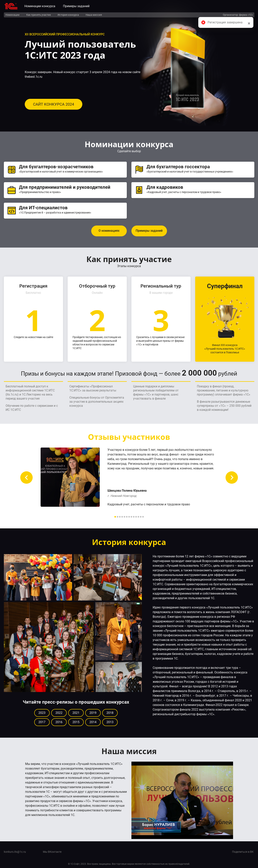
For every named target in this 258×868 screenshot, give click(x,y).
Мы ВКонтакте (52, 852)
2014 (93, 722)
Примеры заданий (76, 6)
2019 (93, 713)
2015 (76, 722)
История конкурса (68, 15)
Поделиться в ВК (243, 852)
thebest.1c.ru (34, 77)
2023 (42, 713)
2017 (42, 722)
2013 (110, 722)
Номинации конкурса (40, 6)
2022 (59, 713)
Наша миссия (94, 15)
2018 (110, 713)
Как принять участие (39, 15)
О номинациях (109, 231)
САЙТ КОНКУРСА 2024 (54, 104)
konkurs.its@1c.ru (15, 852)
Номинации (12, 15)
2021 (76, 713)
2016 (59, 722)
